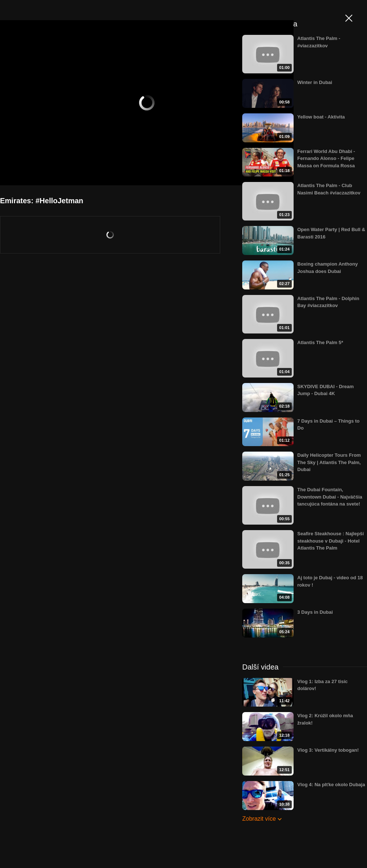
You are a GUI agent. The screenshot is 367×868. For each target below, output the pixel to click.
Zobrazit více (259, 819)
